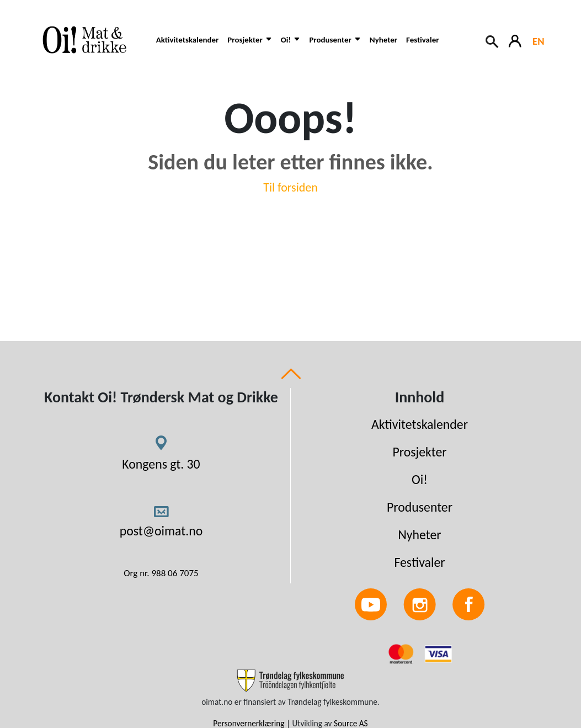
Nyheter (383, 40)
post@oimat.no (161, 531)
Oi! (420, 479)
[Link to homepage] (89, 40)
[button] (249, 46)
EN (538, 41)
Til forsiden (290, 187)
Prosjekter (419, 452)
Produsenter (420, 507)
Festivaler (422, 40)
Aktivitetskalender (188, 40)
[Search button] (493, 40)
